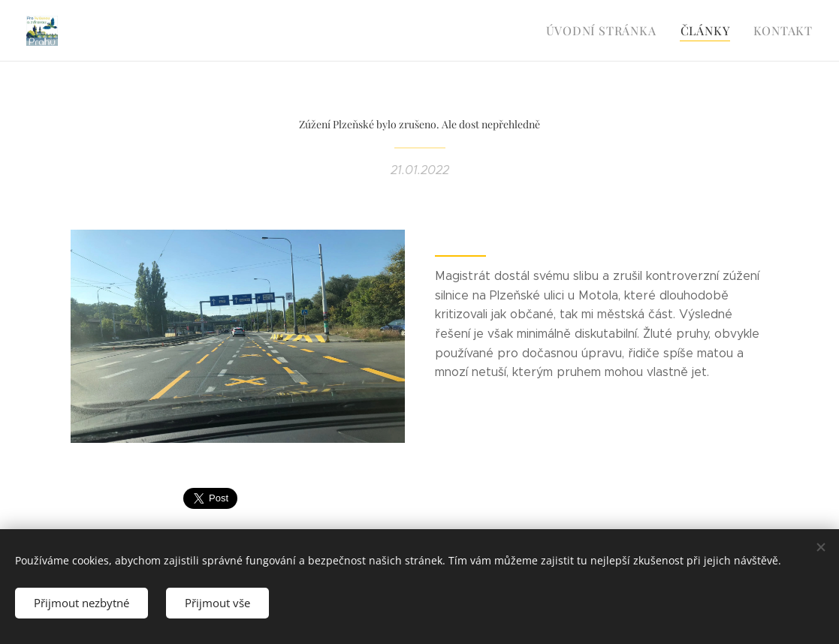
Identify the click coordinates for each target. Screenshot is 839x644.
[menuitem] (610, 31)
